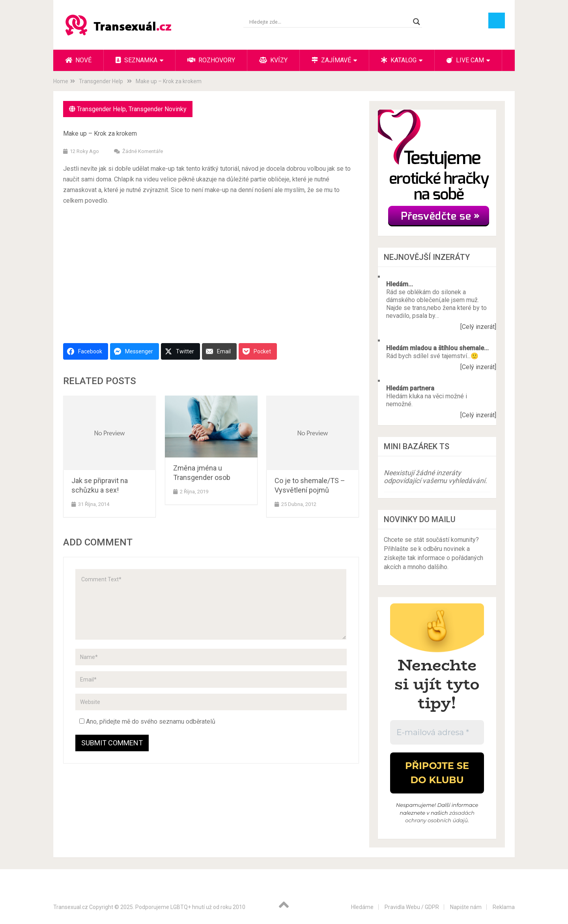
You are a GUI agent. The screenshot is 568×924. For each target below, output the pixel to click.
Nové (78, 60)
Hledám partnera (410, 388)
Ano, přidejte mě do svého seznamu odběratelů (147, 721)
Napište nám (466, 907)
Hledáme (362, 907)
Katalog (399, 60)
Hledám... (400, 284)
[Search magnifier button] (417, 22)
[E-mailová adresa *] (437, 732)
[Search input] (329, 22)
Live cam (465, 60)
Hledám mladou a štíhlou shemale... (437, 348)
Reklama (504, 907)
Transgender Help (101, 109)
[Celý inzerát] (478, 327)
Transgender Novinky (158, 109)
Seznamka (136, 60)
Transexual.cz (71, 907)
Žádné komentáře (143, 151)
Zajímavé (331, 60)
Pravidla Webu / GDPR (412, 907)
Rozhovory (211, 60)
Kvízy (273, 60)
